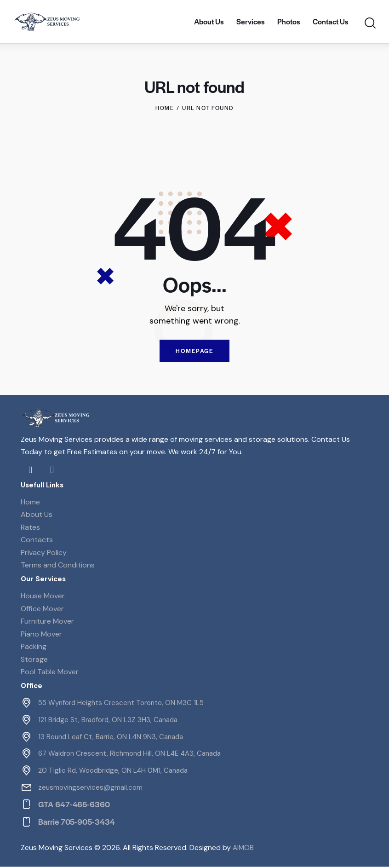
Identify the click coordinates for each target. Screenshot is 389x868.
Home (165, 108)
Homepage (194, 351)
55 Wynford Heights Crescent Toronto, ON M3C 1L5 (121, 704)
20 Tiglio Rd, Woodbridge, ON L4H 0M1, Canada (113, 772)
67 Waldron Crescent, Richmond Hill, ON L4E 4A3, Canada (129, 755)
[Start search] (369, 23)
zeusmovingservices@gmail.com (90, 789)
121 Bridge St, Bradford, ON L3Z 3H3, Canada (108, 721)
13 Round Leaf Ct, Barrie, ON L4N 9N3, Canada (111, 738)
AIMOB (244, 848)
